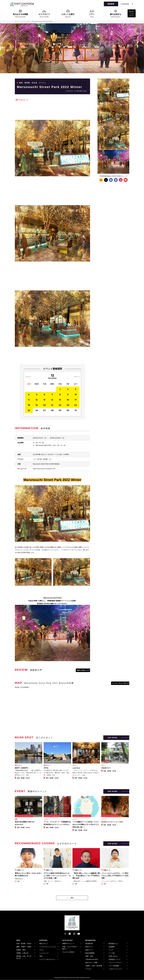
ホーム (17, 22)
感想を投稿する (82, 670)
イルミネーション (81, 91)
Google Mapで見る (120, 683)
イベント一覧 (25, 22)
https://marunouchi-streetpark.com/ (44, 469)
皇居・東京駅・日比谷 (28, 83)
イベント (70, 91)
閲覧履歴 (111, 4)
